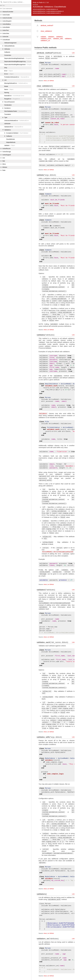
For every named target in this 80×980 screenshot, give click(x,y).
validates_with (58, 39)
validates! (59, 37)
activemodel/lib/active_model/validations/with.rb (47, 13)
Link (73, 53)
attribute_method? (47, 25)
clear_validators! (46, 31)
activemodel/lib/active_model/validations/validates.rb (48, 11)
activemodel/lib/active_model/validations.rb (45, 9)
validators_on (45, 40)
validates (51, 37)
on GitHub (51, 81)
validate (43, 37)
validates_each (46, 39)
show (45, 81)
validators (68, 39)
